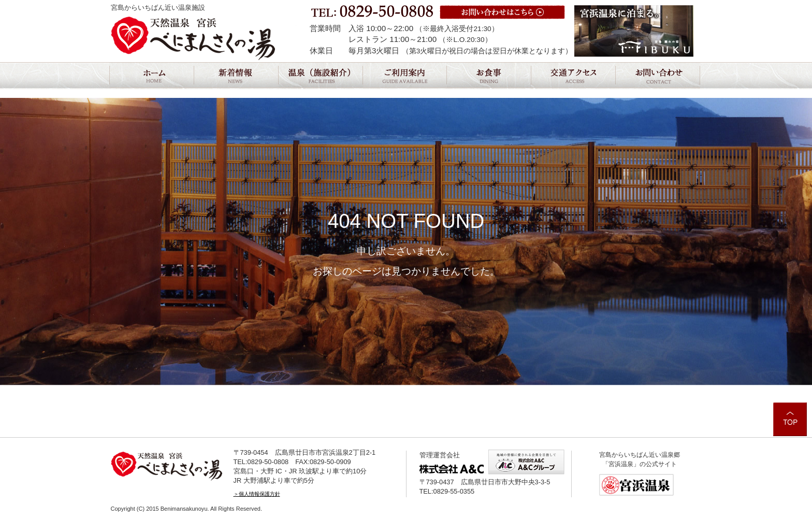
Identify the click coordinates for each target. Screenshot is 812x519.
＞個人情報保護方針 (257, 494)
